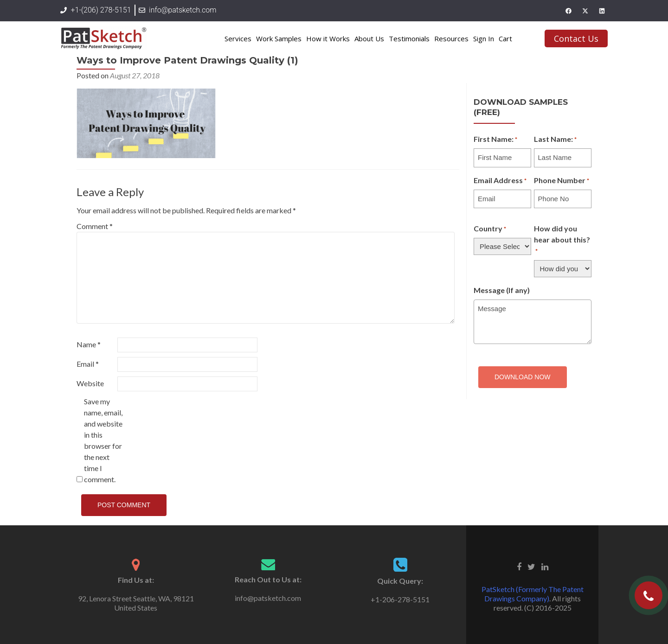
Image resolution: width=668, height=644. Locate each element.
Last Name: (555, 140)
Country (490, 229)
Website (90, 383)
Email (88, 364)
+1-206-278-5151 (400, 599)
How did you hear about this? (562, 240)
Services (238, 38)
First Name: (495, 140)
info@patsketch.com (268, 598)
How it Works (328, 38)
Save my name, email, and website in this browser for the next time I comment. (103, 440)
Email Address (500, 181)
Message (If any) (502, 290)
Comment (95, 226)
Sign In (484, 38)
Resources (451, 38)
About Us (369, 38)
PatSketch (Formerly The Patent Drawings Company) (533, 594)
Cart (505, 38)
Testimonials (409, 38)
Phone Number (562, 181)
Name (89, 344)
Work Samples (279, 38)
